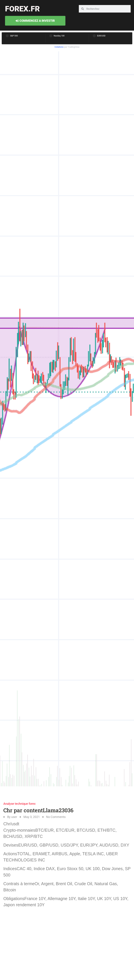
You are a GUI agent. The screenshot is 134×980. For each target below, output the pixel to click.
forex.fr (22, 9)
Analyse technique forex (19, 804)
